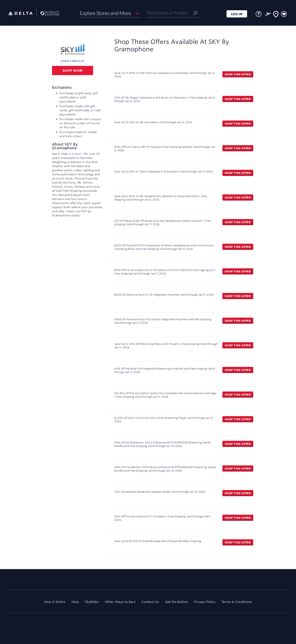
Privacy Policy (205, 602)
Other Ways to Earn (120, 602)
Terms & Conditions (237, 602)
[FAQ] (259, 14)
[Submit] (195, 13)
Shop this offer (238, 74)
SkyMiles (92, 602)
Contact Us (150, 602)
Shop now (73, 71)
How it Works (55, 602)
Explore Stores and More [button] (105, 13)
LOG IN (237, 14)
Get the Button (177, 602)
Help (75, 602)
